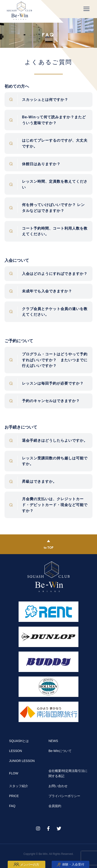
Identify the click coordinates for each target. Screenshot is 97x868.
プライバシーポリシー (64, 796)
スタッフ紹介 (19, 786)
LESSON (16, 751)
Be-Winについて (60, 751)
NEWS (53, 741)
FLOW (14, 773)
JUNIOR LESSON (22, 761)
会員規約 (55, 806)
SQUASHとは (19, 741)
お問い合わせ (58, 786)
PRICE (14, 796)
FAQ (12, 806)
